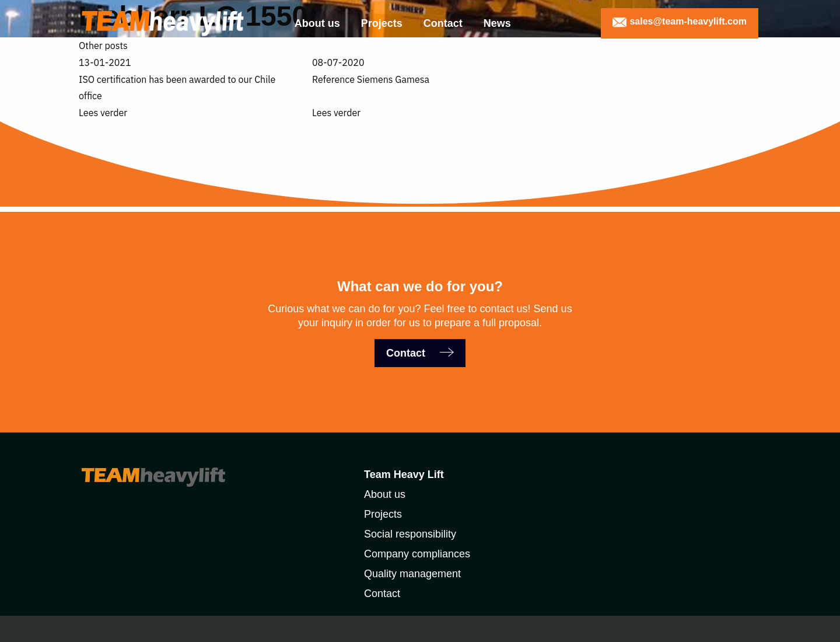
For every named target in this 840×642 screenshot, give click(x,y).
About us (317, 23)
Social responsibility (410, 534)
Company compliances (417, 554)
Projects (382, 23)
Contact (443, 23)
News (497, 23)
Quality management (412, 574)
